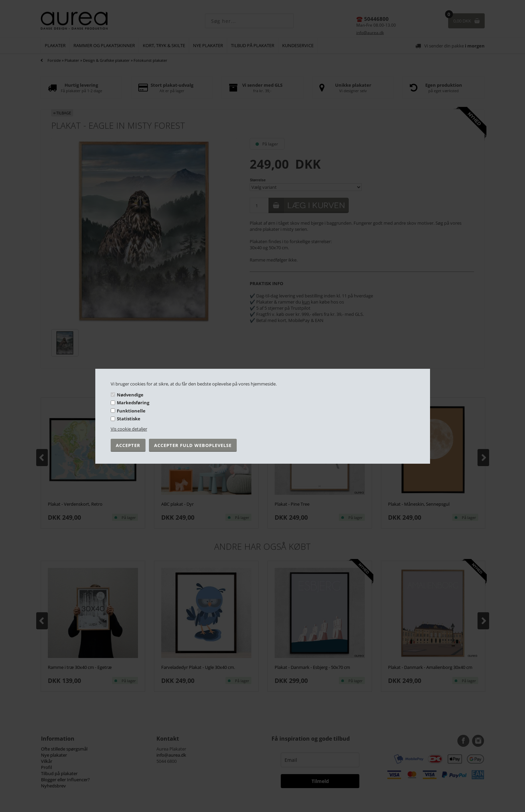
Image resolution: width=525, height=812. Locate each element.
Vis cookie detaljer (129, 429)
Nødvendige (130, 394)
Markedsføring (133, 403)
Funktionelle (131, 411)
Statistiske (129, 419)
